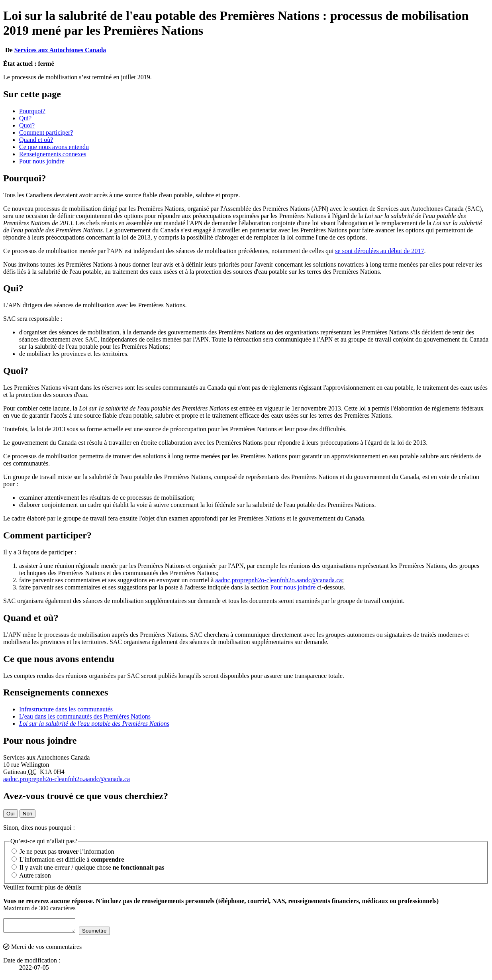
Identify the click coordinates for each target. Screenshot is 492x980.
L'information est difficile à (68, 859)
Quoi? (27, 125)
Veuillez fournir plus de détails (42, 887)
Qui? (25, 118)
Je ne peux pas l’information (63, 851)
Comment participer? (46, 133)
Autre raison (31, 875)
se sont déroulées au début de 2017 (379, 251)
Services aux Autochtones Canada (60, 50)
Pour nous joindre (42, 161)
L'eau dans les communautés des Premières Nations (85, 716)
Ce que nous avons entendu (54, 147)
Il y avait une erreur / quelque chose (88, 867)
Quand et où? (36, 140)
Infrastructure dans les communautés (66, 709)
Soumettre (102, 933)
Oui (11, 814)
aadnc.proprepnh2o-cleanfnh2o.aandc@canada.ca (278, 580)
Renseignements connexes (53, 154)
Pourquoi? (32, 111)
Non (27, 814)
